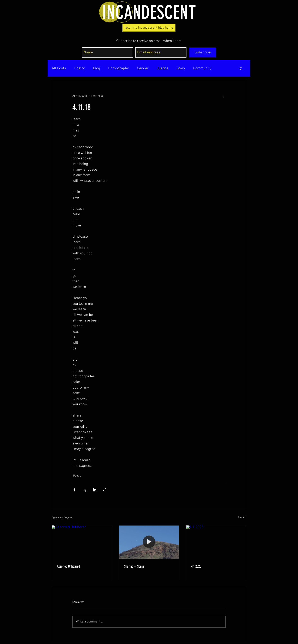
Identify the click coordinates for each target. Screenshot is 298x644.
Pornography (118, 68)
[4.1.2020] (216, 542)
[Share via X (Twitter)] (85, 490)
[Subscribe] (203, 52)
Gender (143, 68)
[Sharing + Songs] (149, 542)
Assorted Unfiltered (68, 566)
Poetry (79, 68)
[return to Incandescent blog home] (149, 28)
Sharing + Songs (134, 566)
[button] (241, 68)
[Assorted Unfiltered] (82, 542)
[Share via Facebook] (74, 490)
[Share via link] (105, 490)
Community (202, 68)
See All (242, 518)
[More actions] (223, 96)
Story (181, 68)
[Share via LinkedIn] (95, 490)
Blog (96, 68)
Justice (163, 68)
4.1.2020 (196, 566)
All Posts (59, 68)
